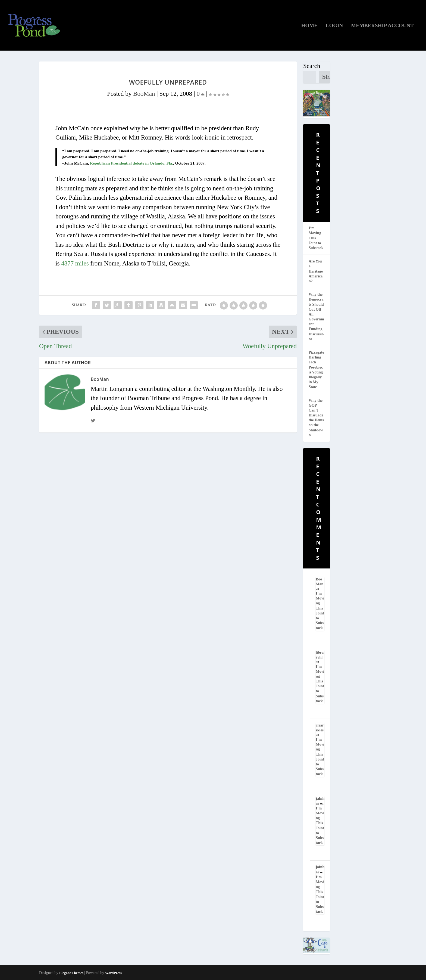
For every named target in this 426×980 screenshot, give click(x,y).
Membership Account (382, 26)
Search (312, 66)
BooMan (144, 94)
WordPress (113, 973)
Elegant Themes (71, 973)
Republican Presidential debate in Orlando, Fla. (131, 163)
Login (334, 26)
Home (309, 26)
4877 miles (75, 263)
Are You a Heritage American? (316, 271)
